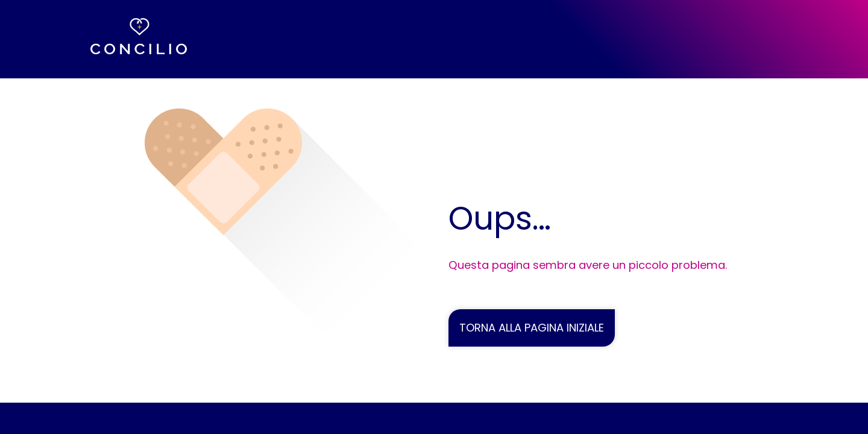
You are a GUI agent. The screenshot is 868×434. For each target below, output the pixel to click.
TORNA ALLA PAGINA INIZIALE (532, 328)
